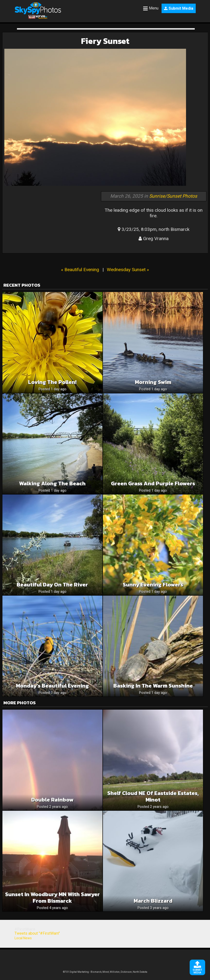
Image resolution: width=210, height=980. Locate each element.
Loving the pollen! (52, 382)
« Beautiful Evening (80, 270)
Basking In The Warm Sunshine (153, 686)
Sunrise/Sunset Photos (173, 196)
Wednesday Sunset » (128, 270)
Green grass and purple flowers (153, 483)
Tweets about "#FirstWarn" (37, 933)
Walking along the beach (52, 483)
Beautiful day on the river (52, 585)
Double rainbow (52, 800)
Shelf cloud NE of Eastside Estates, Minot (153, 796)
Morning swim (153, 382)
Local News (23, 938)
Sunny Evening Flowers (153, 585)
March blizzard (153, 901)
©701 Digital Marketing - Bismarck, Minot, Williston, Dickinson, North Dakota (105, 972)
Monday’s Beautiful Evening (52, 686)
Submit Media (179, 8)
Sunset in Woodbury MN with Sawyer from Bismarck (52, 898)
